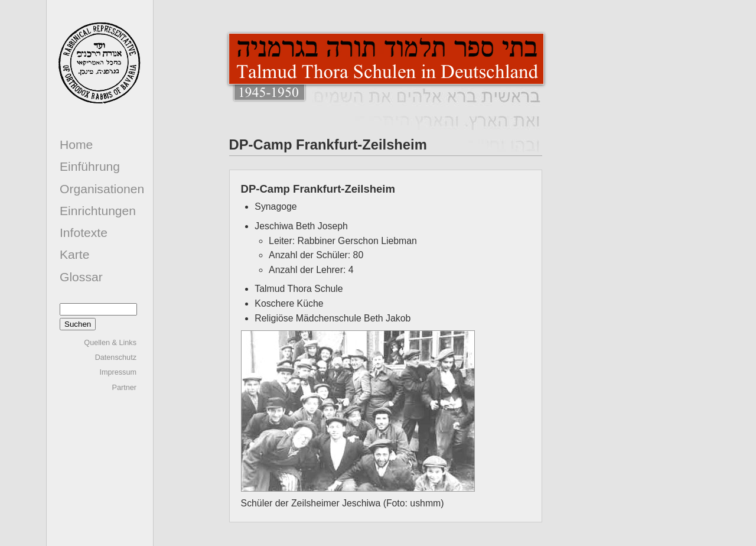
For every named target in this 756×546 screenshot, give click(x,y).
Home (76, 144)
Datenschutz (116, 357)
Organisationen (102, 189)
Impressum (118, 372)
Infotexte (84, 233)
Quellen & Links (110, 343)
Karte (74, 254)
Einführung (90, 166)
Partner (124, 388)
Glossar (81, 277)
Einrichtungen (98, 211)
